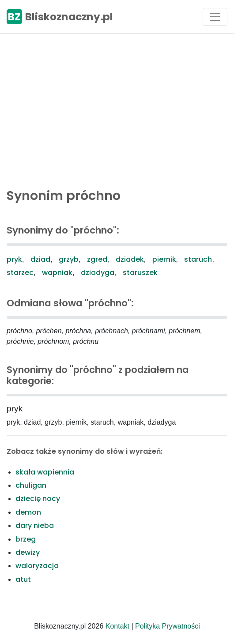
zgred (97, 259)
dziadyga (98, 273)
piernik (164, 259)
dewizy (28, 552)
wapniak (57, 273)
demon (28, 512)
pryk (14, 259)
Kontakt (117, 626)
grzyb (69, 259)
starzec (20, 273)
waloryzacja (37, 566)
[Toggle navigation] (215, 17)
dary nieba (35, 525)
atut (23, 579)
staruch (198, 259)
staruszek (140, 273)
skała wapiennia (45, 472)
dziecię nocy (38, 499)
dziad (40, 259)
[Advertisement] (117, 109)
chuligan (31, 485)
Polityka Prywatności (168, 626)
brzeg (26, 539)
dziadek (130, 259)
